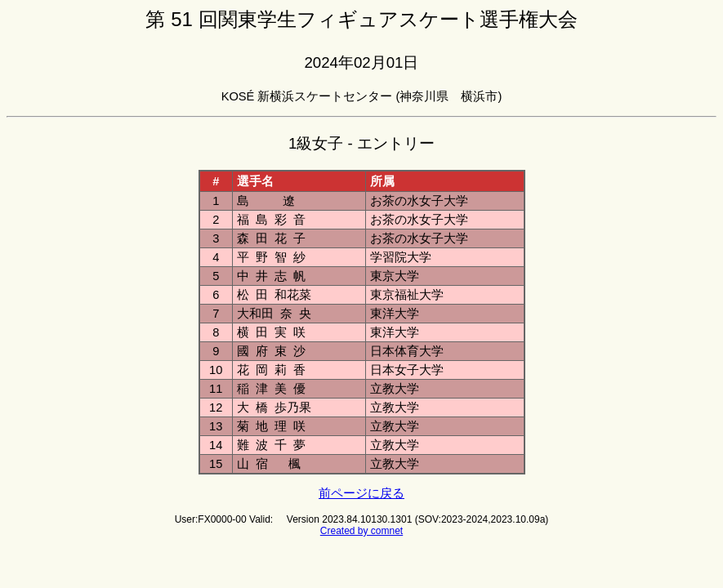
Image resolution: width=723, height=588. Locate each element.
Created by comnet (361, 531)
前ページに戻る (361, 493)
